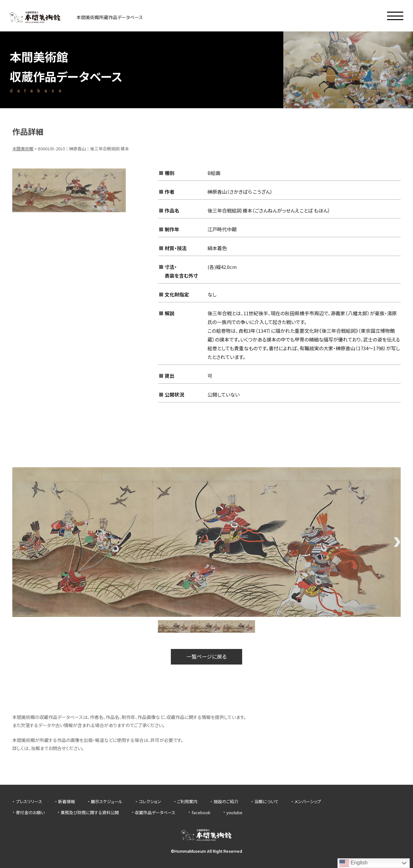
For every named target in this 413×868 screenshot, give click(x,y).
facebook (201, 812)
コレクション (150, 801)
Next (397, 542)
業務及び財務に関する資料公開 (90, 812)
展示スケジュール (107, 801)
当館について (266, 801)
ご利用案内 (187, 801)
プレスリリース (29, 801)
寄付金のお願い (30, 812)
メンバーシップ (308, 801)
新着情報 (66, 801)
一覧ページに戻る (206, 656)
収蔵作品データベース (155, 812)
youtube (234, 812)
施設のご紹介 (226, 801)
